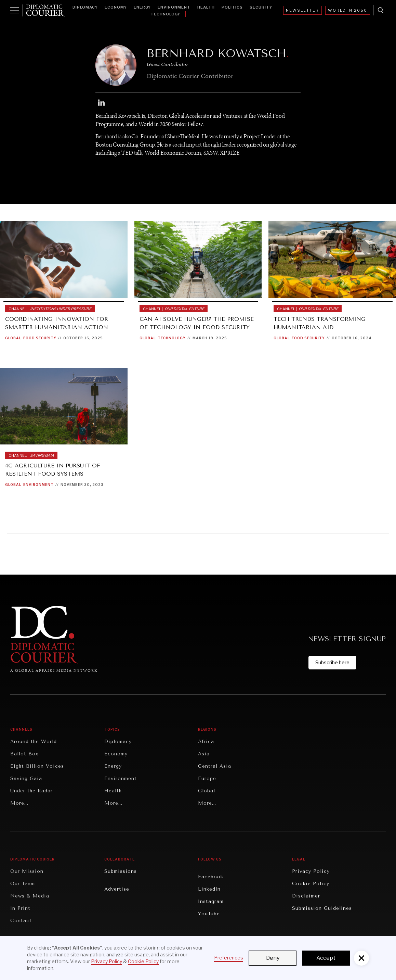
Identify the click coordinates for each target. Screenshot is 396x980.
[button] (361, 958)
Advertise (117, 889)
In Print (20, 908)
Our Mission (27, 871)
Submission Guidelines (322, 908)
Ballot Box (24, 754)
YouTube (209, 914)
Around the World (34, 742)
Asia (204, 754)
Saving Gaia (26, 778)
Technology (165, 14)
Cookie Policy (311, 884)
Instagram (211, 901)
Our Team (23, 884)
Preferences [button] (229, 958)
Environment (174, 7)
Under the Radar (31, 791)
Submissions (121, 871)
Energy (142, 7)
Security (261, 7)
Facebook (211, 877)
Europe (207, 778)
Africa (206, 742)
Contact (21, 921)
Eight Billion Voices (37, 766)
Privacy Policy (311, 871)
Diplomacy (85, 7)
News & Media (30, 896)
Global (13, 338)
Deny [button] (273, 958)
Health (206, 7)
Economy (116, 7)
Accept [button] (326, 958)
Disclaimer (306, 896)
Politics (232, 7)
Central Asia (215, 766)
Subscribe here (332, 662)
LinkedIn (209, 889)
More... (19, 803)
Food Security (40, 338)
